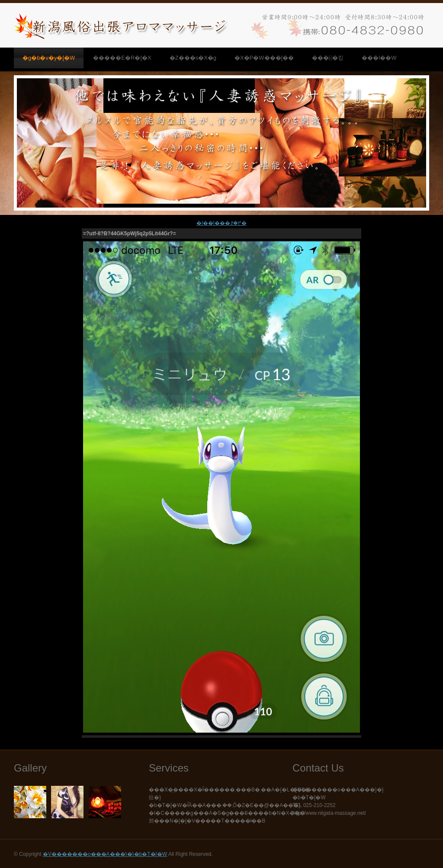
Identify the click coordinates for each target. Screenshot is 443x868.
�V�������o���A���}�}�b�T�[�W (105, 854)
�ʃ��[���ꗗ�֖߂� (221, 223)
